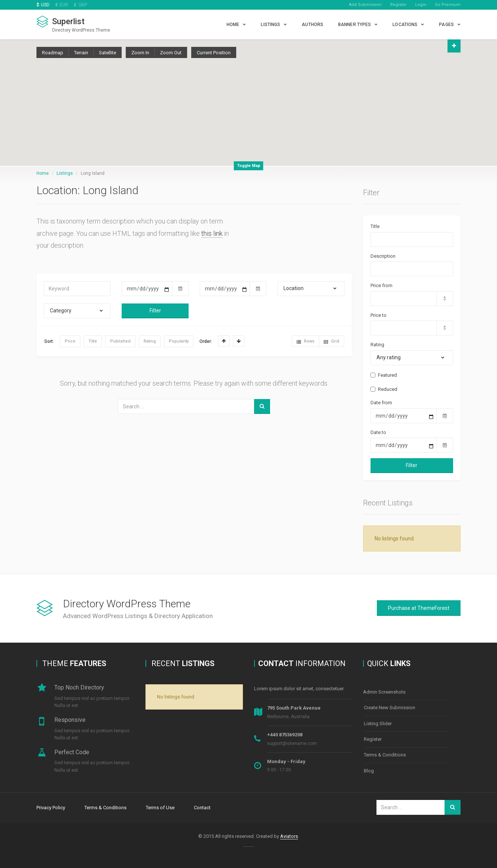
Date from (381, 403)
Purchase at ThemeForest (419, 608)
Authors (312, 25)
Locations (405, 25)
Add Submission (365, 5)
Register (398, 5)
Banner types (355, 25)
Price (70, 341)
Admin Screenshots (384, 692)
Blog (369, 768)
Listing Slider (378, 722)
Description (383, 256)
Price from (381, 285)
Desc (239, 341)
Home (233, 25)
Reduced (384, 389)
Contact (202, 807)
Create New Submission (389, 707)
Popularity (179, 341)
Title (93, 341)
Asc (224, 341)
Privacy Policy (51, 807)
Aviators (289, 836)
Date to (378, 432)
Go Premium (448, 5)
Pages (446, 25)
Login (421, 5)
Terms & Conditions (385, 753)
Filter (155, 311)
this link (212, 233)
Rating (150, 341)
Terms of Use (160, 807)
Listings (270, 25)
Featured (384, 375)
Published (120, 341)
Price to (379, 315)
